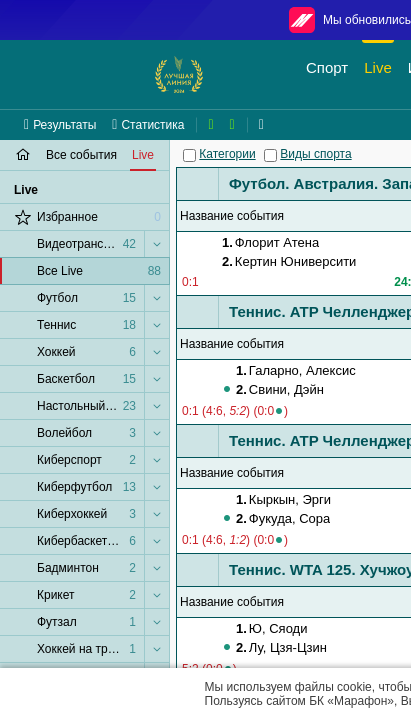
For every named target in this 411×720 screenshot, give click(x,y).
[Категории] (189, 155)
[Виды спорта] (270, 155)
